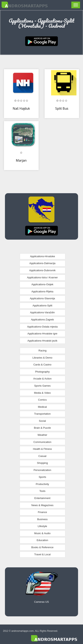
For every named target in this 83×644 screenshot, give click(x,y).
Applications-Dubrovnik (42, 270)
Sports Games (42, 386)
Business (42, 519)
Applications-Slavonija (42, 298)
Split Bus (62, 108)
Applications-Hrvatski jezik (42, 341)
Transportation (42, 414)
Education (42, 540)
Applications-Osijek (42, 284)
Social (42, 421)
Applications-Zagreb (42, 320)
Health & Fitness (42, 449)
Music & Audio (42, 533)
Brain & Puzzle (42, 428)
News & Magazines (42, 505)
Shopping (42, 463)
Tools (42, 491)
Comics (42, 400)
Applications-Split (42, 306)
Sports (42, 477)
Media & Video (42, 393)
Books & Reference (42, 547)
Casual (42, 456)
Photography (42, 372)
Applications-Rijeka (42, 291)
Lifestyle (42, 526)
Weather (42, 435)
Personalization (42, 470)
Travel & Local (42, 554)
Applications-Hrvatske (43, 256)
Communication (42, 442)
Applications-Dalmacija (42, 263)
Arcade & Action (42, 379)
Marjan (21, 160)
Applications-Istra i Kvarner (42, 277)
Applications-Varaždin (42, 312)
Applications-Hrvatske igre (42, 334)
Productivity (42, 484)
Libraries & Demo (42, 358)
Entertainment (42, 498)
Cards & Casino (42, 365)
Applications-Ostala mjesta (42, 327)
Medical (42, 407)
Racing (42, 351)
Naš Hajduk (21, 108)
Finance (42, 512)
